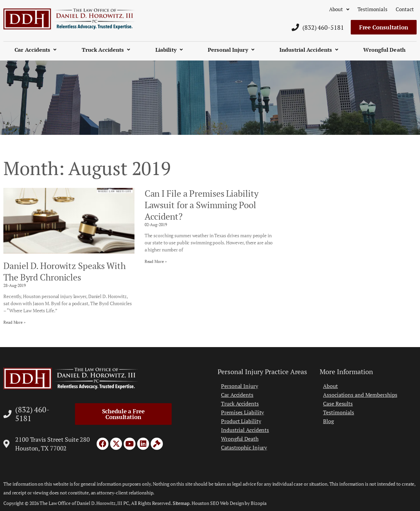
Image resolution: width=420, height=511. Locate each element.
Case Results (338, 404)
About (339, 9)
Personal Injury (231, 50)
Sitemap (181, 503)
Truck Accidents (106, 50)
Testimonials (373, 9)
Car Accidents (35, 50)
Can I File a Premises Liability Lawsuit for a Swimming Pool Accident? (202, 205)
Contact (405, 9)
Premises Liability (242, 412)
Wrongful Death (384, 50)
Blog (328, 421)
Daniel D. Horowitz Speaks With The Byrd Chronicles (65, 271)
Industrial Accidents (309, 50)
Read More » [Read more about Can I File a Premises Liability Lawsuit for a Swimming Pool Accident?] (156, 261)
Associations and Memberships (360, 395)
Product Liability (241, 421)
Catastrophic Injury (244, 447)
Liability (169, 50)
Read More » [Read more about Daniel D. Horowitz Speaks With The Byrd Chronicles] (15, 322)
